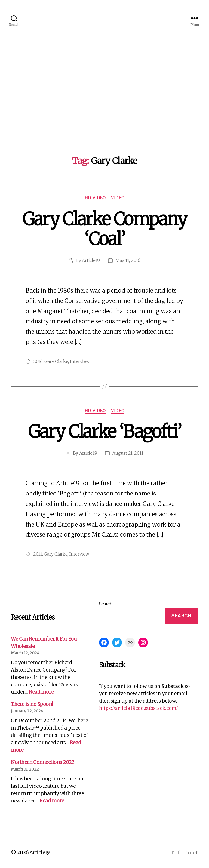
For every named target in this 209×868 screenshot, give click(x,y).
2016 (38, 361)
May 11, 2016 (128, 260)
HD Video (95, 198)
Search (106, 604)
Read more (41, 692)
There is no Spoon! (32, 704)
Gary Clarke (56, 361)
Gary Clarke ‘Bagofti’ (104, 432)
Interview (80, 361)
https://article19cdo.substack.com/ (138, 708)
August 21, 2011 (128, 453)
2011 (38, 554)
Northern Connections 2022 (43, 762)
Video (118, 198)
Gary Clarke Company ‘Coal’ (104, 229)
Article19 (91, 260)
